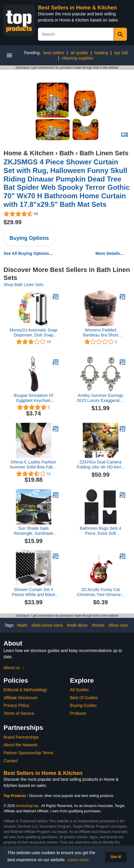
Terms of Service (19, 713)
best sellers (54, 53)
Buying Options (29, 238)
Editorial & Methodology (25, 690)
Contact (11, 761)
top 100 (121, 53)
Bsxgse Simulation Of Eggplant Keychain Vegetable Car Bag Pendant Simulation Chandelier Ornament (34, 398)
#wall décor (77, 625)
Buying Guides (83, 705)
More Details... (109, 253)
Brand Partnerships (21, 737)
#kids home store (47, 625)
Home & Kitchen (29, 153)
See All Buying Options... (28, 253)
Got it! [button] (116, 857)
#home (98, 625)
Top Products (15, 796)
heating (101, 53)
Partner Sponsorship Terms (28, 753)
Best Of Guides (84, 698)
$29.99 (13, 222)
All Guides (80, 690)
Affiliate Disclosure (20, 698)
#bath (22, 625)
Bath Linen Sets (104, 153)
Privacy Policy (16, 705)
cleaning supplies (78, 58)
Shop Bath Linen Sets (23, 285)
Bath (66, 153)
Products (78, 713)
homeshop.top (27, 806)
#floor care (118, 625)
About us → (14, 668)
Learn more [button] (78, 860)
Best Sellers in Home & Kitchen (77, 8)
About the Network (20, 745)
